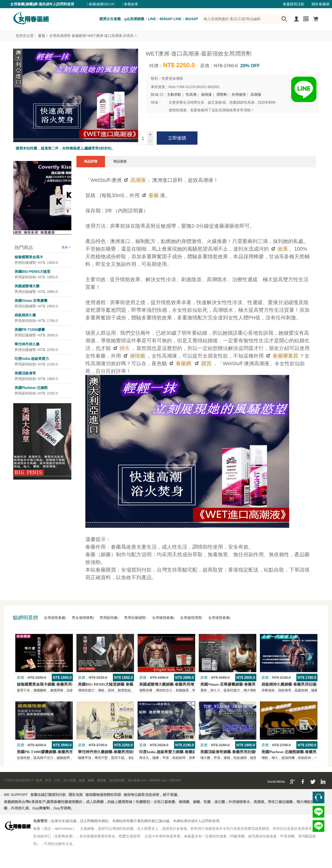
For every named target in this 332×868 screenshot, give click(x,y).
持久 (124, 348)
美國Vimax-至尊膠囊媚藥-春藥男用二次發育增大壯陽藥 (247, 684)
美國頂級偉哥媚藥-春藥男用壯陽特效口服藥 (237, 752)
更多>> (67, 247)
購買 (206, 363)
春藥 (153, 195)
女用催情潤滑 (191, 618)
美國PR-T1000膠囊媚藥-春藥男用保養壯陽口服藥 (58, 752)
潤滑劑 (222, 95)
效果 (282, 249)
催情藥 (137, 356)
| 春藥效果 (130, 4)
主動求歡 (174, 95)
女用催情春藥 (163, 618)
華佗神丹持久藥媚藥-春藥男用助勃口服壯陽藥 (117, 752)
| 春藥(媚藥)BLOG (101, 4)
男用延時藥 (109, 618)
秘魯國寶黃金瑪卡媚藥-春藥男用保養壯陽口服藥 (58, 684)
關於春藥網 (321, 4)
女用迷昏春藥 (55, 618)
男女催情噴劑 (83, 618)
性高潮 (191, 95)
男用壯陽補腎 (135, 618)
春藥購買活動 (294, 4)
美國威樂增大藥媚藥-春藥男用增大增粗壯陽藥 (178, 684)
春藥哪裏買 (285, 356)
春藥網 (183, 363)
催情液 (206, 95)
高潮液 (256, 95)
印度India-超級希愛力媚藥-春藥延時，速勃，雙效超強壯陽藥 (191, 752)
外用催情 (239, 95)
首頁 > (43, 36)
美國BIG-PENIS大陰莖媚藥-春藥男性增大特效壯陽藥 (123, 684)
